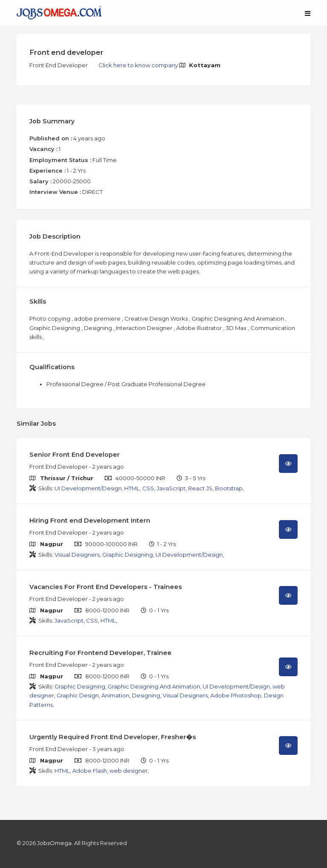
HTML (132, 488)
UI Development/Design (88, 488)
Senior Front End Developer (75, 455)
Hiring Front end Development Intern (90, 521)
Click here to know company (139, 65)
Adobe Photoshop (236, 695)
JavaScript (171, 488)
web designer (129, 771)
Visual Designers (77, 555)
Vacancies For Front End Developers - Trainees (106, 587)
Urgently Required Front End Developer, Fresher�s (113, 737)
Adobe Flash (90, 771)
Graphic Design (78, 695)
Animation (115, 695)
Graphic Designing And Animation (154, 686)
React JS (200, 488)
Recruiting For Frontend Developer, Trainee (100, 653)
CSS (148, 488)
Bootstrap (229, 488)
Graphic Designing (128, 555)
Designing (146, 695)
